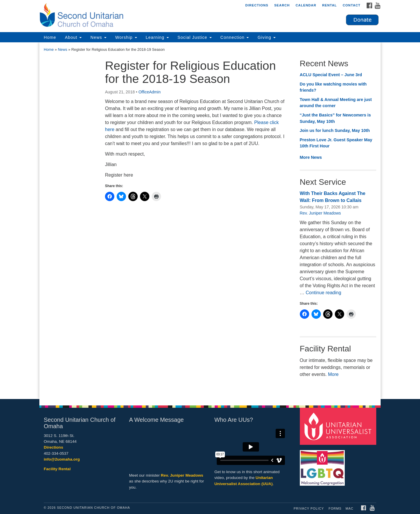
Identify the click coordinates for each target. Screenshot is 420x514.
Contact (352, 5)
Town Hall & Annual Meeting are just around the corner (336, 103)
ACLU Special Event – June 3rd (331, 75)
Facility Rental (57, 469)
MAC (350, 508)
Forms (335, 508)
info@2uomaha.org (62, 459)
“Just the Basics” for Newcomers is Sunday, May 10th (335, 118)
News (98, 37)
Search (282, 5)
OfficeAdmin (150, 92)
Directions (257, 5)
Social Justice (195, 37)
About (73, 37)
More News (311, 157)
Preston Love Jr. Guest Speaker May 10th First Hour (336, 143)
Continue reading (323, 293)
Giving (267, 37)
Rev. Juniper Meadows (320, 213)
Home (50, 37)
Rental (329, 5)
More (333, 374)
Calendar (306, 5)
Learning (157, 37)
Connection (235, 37)
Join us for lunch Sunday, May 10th (335, 130)
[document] (210, 221)
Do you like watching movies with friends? (333, 87)
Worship (126, 37)
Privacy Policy (309, 508)
